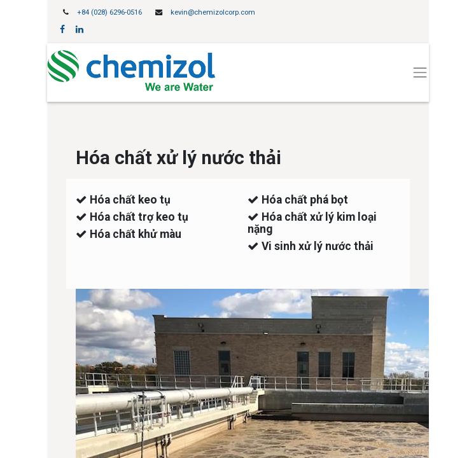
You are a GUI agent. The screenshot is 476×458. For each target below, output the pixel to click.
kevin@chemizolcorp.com (213, 12)
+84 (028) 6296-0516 (109, 12)
